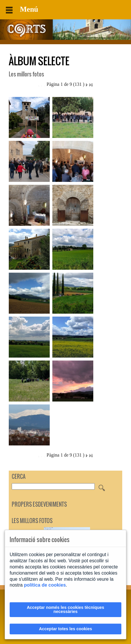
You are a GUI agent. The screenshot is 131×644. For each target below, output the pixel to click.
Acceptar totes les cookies (65, 629)
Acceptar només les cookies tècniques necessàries (66, 609)
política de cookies (45, 585)
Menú (22, 9)
